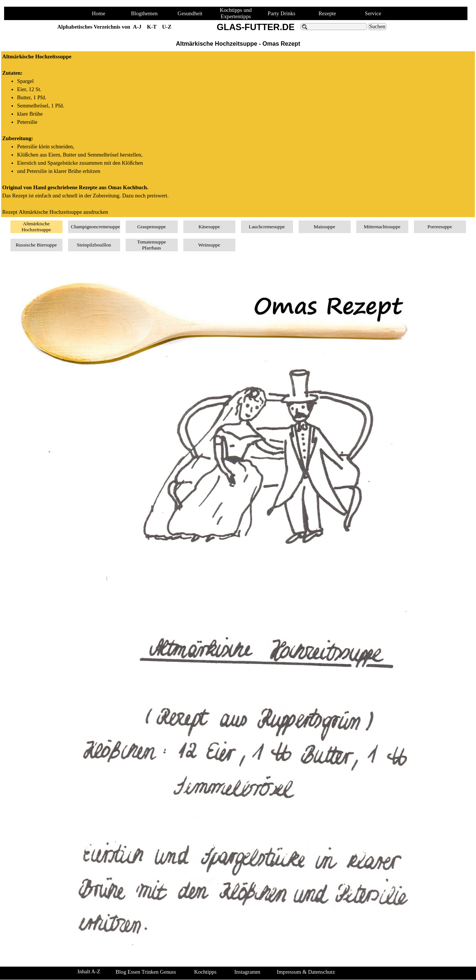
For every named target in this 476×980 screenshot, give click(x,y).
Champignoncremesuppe (96, 227)
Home (99, 13)
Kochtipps (205, 972)
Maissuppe (325, 227)
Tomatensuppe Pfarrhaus (152, 245)
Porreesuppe (440, 227)
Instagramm (247, 972)
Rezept (55, 212)
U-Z (167, 27)
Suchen (377, 26)
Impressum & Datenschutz (306, 972)
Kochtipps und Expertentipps (236, 13)
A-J (137, 27)
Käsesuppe (209, 227)
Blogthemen (144, 13)
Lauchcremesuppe (267, 227)
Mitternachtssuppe (382, 227)
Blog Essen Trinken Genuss (146, 972)
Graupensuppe (152, 227)
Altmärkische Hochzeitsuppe (36, 227)
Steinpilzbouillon (94, 245)
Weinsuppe (209, 245)
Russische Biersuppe (36, 245)
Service (373, 13)
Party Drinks (282, 13)
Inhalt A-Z (89, 971)
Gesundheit (190, 13)
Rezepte (327, 13)
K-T (152, 27)
